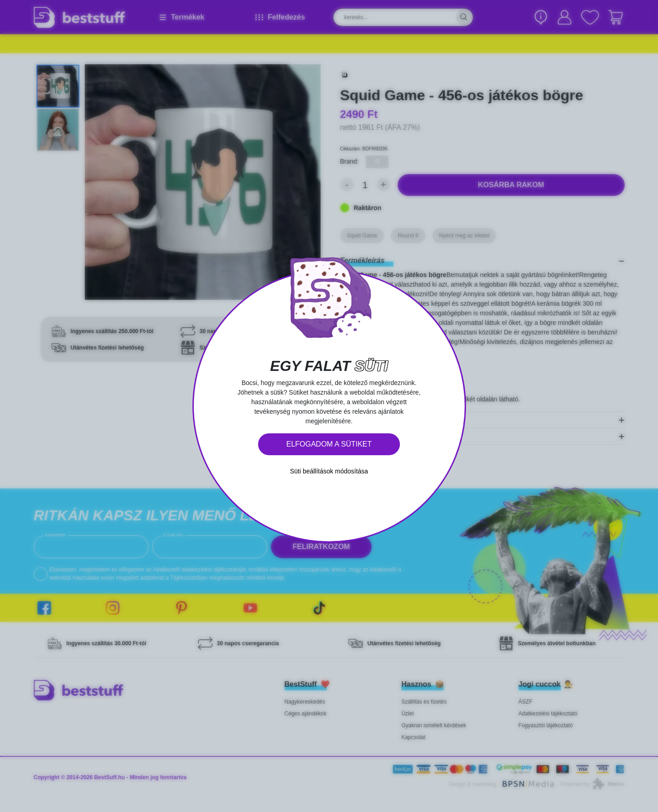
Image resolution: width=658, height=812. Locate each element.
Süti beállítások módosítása (329, 471)
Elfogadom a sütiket (329, 444)
